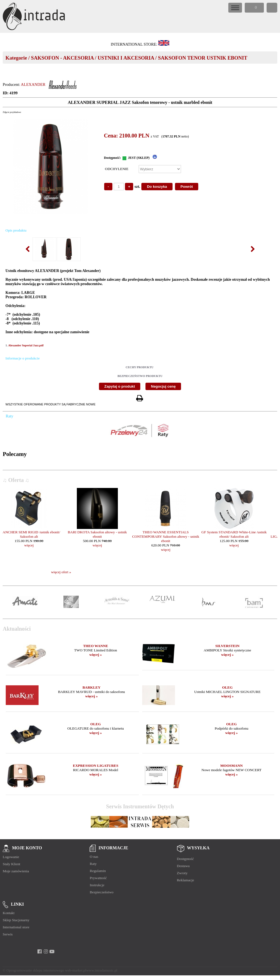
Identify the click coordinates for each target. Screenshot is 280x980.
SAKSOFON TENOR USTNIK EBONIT (203, 58)
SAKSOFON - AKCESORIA (62, 58)
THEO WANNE (96, 646)
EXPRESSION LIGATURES (96, 766)
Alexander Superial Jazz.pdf (26, 345)
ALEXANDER (33, 84)
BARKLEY (92, 687)
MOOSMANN (232, 766)
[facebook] (40, 952)
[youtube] (52, 952)
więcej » (96, 655)
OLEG (227, 687)
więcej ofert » (61, 572)
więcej (37, 545)
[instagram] (46, 952)
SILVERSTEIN (227, 646)
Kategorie (16, 58)
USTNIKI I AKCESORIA (126, 58)
